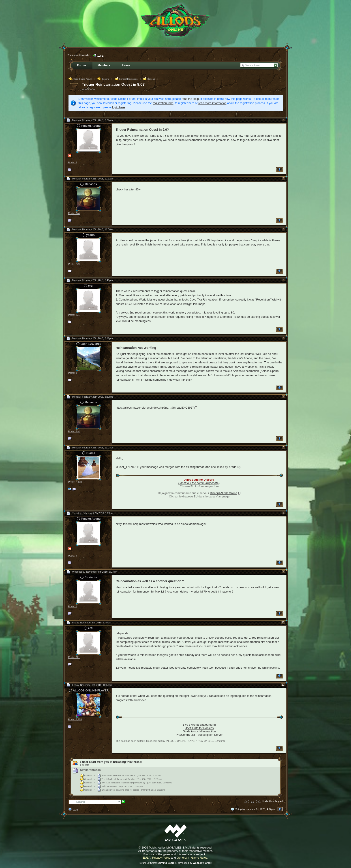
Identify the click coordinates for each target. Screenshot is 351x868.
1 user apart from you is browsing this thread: (111, 762)
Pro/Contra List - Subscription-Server (199, 735)
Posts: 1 (73, 606)
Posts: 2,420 (75, 482)
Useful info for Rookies (199, 728)
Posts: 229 (74, 264)
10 (283, 622)
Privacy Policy (161, 858)
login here (118, 107)
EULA (147, 858)
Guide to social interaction (199, 731)
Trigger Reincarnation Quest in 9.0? (113, 84)
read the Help (190, 99)
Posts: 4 (73, 162)
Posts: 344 (74, 213)
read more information (212, 103)
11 (283, 685)
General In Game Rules (192, 858)
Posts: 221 (74, 315)
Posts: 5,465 (75, 719)
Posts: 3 (73, 373)
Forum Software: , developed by (175, 863)
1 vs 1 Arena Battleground (199, 725)
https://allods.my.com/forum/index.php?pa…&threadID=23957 (155, 408)
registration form (163, 103)
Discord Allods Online (224, 493)
